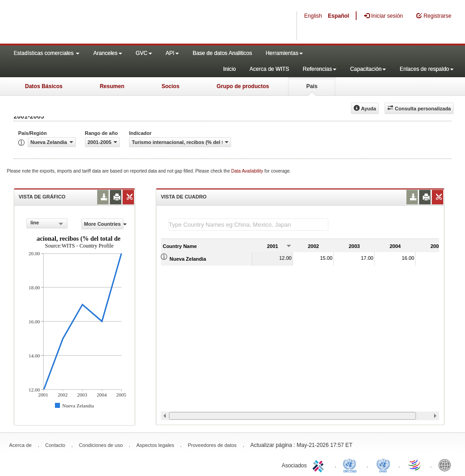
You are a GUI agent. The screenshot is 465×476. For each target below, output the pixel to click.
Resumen (112, 86)
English (313, 16)
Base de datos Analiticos (222, 53)
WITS (91, 23)
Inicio (229, 69)
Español (339, 16)
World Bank (447, 465)
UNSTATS (383, 465)
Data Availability (248, 171)
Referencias (320, 69)
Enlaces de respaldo (427, 69)
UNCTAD (351, 465)
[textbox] (248, 225)
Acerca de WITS (269, 69)
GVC (144, 53)
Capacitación (368, 69)
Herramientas (284, 53)
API (172, 53)
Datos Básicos (44, 86)
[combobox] (47, 223)
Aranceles (107, 53)
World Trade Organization (415, 465)
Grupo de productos (243, 86)
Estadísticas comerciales (47, 53)
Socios (171, 86)
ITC (320, 465)
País (312, 86)
